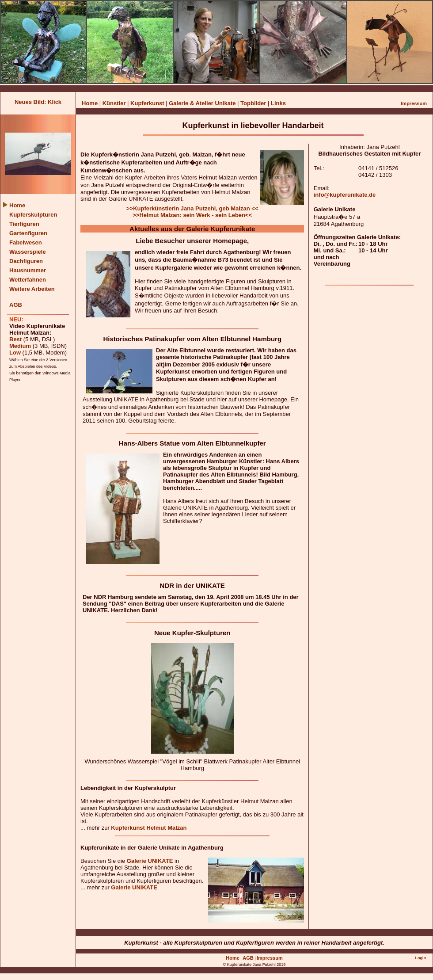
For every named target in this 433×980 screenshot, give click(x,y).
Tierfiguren (24, 224)
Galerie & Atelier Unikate (203, 103)
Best (15, 339)
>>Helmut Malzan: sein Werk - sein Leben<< (192, 215)
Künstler (114, 103)
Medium (20, 346)
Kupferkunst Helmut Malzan (149, 828)
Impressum (414, 103)
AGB (16, 305)
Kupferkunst (147, 103)
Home (90, 103)
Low (15, 353)
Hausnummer (28, 270)
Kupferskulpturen (33, 215)
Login (420, 958)
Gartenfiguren (28, 233)
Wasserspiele (28, 252)
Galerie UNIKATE (150, 861)
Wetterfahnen (28, 280)
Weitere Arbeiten (32, 289)
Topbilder (254, 103)
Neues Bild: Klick (38, 102)
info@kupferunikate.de (345, 195)
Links (278, 103)
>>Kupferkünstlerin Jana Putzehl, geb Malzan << (192, 208)
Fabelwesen (26, 242)
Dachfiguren (26, 261)
